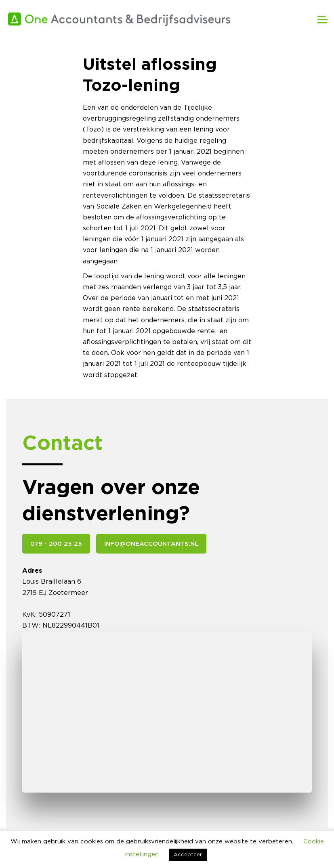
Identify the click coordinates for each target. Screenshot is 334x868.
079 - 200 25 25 (56, 544)
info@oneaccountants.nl (151, 544)
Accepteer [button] (188, 855)
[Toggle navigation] (317, 19)
